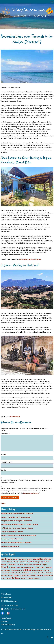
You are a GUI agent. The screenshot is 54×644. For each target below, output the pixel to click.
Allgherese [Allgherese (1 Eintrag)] (23, 559)
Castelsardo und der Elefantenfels (12, 539)
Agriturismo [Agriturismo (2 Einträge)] (7, 559)
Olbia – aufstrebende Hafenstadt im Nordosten (16, 543)
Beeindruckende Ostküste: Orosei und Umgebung (17, 514)
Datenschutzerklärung (8, 625)
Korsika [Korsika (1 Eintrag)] (16, 575)
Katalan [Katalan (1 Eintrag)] (19, 573)
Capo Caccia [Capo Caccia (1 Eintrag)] (28, 565)
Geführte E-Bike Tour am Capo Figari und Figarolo (17, 528)
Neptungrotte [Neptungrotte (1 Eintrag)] (48, 575)
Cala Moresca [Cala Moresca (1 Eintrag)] (11, 565)
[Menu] (52, 2)
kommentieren (15, 417)
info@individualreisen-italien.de (30, 259)
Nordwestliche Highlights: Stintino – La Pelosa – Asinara (20, 524)
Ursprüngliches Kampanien (10, 546)
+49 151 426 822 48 (11, 605)
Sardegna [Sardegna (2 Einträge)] (16, 578)
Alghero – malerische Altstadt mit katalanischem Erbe (19, 535)
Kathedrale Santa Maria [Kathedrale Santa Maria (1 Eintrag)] (30, 573)
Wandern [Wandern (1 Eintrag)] (37, 578)
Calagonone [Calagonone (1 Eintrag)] (39, 562)
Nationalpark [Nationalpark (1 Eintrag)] (31, 575)
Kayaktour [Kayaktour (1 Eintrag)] (42, 573)
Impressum (5, 621)
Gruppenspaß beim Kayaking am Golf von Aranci (17, 521)
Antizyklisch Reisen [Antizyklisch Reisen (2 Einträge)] (42, 559)
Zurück (3, 503)
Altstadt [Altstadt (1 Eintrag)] (30, 559)
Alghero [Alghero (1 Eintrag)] (16, 559)
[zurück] (52, 637)
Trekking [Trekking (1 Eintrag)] (30, 578)
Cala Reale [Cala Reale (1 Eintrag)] (20, 565)
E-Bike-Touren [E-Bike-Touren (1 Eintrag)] (39, 567)
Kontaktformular (6, 618)
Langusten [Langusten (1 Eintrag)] (23, 575)
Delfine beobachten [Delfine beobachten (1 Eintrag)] (28, 567)
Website (3, 470)
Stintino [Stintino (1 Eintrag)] (24, 578)
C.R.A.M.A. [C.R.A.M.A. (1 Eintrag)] (31, 562)
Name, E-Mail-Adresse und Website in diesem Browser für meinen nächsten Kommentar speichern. (26, 481)
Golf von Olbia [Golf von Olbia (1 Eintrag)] (11, 573)
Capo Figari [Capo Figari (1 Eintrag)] (37, 565)
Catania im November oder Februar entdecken (16, 517)
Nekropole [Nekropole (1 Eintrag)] (40, 575)
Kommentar (5, 433)
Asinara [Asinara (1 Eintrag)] (4, 562)
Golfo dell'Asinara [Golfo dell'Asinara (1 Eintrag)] (37, 570)
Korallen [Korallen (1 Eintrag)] (10, 575)
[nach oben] (48, 637)
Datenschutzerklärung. (31, 493)
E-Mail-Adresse (6, 462)
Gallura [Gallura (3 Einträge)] (27, 570)
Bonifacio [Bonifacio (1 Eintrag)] (23, 562)
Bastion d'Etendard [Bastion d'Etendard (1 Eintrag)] (13, 562)
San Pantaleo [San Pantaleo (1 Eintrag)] (6, 578)
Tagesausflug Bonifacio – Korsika (12, 532)
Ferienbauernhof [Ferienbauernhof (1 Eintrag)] (16, 570)
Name (3, 455)
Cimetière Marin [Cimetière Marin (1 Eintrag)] (15, 567)
